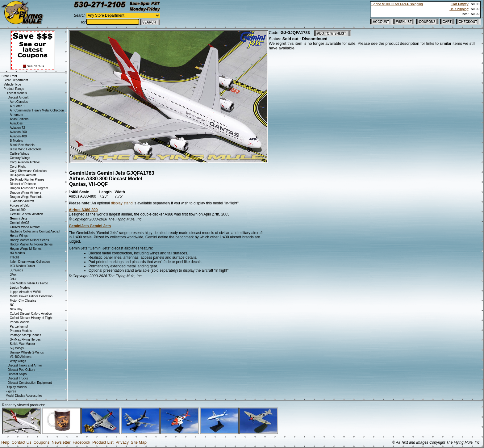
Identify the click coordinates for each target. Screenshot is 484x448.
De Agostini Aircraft (23, 175)
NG (12, 305)
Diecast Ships (17, 374)
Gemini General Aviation (27, 214)
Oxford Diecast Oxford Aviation (31, 314)
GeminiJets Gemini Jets (90, 226)
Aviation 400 (18, 136)
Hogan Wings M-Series (26, 249)
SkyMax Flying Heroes (25, 339)
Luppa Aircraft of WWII (25, 292)
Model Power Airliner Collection (31, 296)
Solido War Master (23, 344)
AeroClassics (19, 102)
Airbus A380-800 (83, 210)
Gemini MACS (20, 223)
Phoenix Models (21, 331)
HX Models (17, 253)
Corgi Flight (18, 167)
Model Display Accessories (24, 396)
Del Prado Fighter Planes (27, 180)
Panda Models (20, 322)
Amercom (17, 115)
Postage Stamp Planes (26, 335)
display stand (122, 203)
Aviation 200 (18, 132)
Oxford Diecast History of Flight (31, 318)
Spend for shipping (397, 4)
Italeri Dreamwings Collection (30, 262)
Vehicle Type (13, 84)
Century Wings (20, 158)
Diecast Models (16, 93)
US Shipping (459, 9)
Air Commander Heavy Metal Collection (37, 110)
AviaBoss (16, 123)
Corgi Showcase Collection (28, 171)
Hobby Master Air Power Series (31, 244)
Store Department (16, 80)
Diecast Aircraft (18, 97)
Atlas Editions (19, 119)
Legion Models (20, 288)
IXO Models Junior (23, 266)
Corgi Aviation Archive (25, 162)
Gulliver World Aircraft (25, 227)
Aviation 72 (17, 128)
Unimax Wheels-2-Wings (27, 352)
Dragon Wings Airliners (26, 193)
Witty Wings (18, 361)
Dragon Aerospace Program (29, 188)
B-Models (16, 141)
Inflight (14, 257)
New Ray (16, 309)
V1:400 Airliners (21, 357)
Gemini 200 (18, 210)
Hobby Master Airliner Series (29, 240)
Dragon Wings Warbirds (26, 197)
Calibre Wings (19, 154)
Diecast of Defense (23, 184)
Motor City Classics (23, 301)
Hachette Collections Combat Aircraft (35, 231)
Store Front (9, 76)
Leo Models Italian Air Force (29, 283)
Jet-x (13, 279)
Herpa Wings (19, 236)
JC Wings (17, 270)
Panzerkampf (19, 327)
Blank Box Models (22, 145)
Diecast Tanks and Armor (25, 365)
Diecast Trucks (18, 378)
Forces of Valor (20, 205)
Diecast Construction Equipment (30, 383)
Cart (459, 4)
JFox (13, 275)
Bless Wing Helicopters (26, 149)
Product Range (14, 89)
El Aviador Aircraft (22, 201)
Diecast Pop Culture (21, 370)
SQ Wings (17, 348)
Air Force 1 (17, 106)
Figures (11, 391)
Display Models (16, 387)
